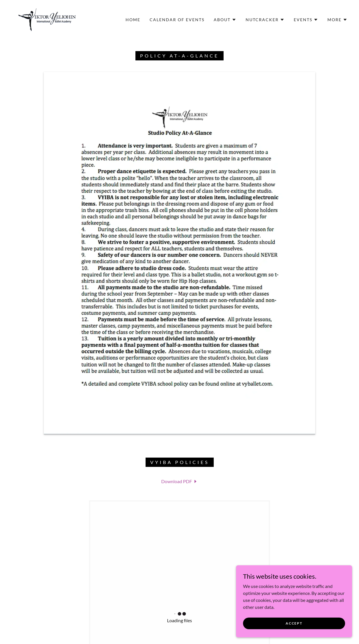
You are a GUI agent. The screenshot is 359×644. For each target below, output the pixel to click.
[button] (225, 20)
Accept (294, 623)
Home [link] (133, 20)
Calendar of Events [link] (177, 20)
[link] (47, 19)
